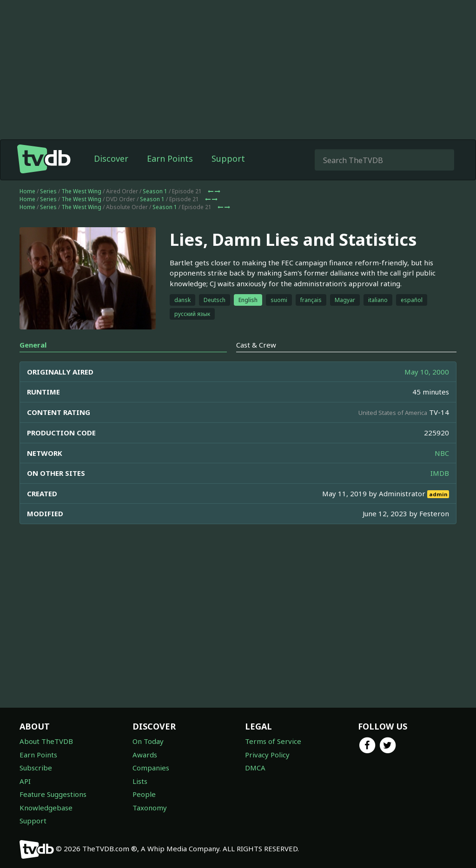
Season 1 (155, 191)
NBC (442, 453)
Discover (111, 158)
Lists (140, 781)
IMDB (440, 473)
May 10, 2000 (427, 372)
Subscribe (36, 768)
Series (48, 191)
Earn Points (170, 158)
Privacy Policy (267, 755)
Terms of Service (273, 741)
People (144, 794)
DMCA (255, 768)
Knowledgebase (46, 808)
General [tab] (33, 345)
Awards (145, 755)
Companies (151, 768)
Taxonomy (150, 808)
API (25, 781)
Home (27, 191)
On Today (148, 741)
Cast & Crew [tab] (256, 345)
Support (228, 158)
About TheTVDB (46, 741)
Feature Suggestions (53, 794)
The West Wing (81, 191)
